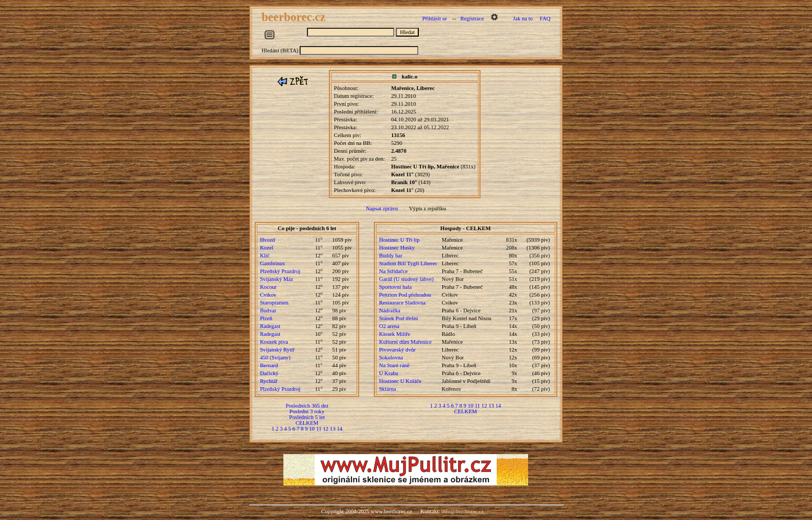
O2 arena (389, 326)
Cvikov (268, 295)
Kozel (266, 248)
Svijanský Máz (277, 279)
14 (340, 429)
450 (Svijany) (275, 358)
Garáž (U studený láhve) (406, 279)
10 (312, 429)
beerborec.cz (295, 17)
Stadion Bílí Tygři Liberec (408, 263)
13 (333, 429)
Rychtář (268, 381)
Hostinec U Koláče (400, 381)
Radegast (270, 326)
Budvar (268, 310)
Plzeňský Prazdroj (280, 271)
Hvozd (267, 240)
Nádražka (390, 310)
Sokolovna (391, 358)
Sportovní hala (395, 287)
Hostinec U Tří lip (399, 240)
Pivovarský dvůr (397, 350)
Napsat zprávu (382, 208)
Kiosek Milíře (395, 334)
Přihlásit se (435, 19)
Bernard (269, 365)
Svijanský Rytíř (277, 350)
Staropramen (274, 303)
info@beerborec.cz (462, 511)
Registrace (472, 19)
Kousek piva (274, 342)
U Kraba (388, 373)
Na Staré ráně (394, 365)
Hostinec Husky (397, 248)
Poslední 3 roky (307, 411)
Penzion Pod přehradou (405, 295)
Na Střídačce (393, 271)
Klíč (265, 256)
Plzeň (266, 318)
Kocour (268, 287)
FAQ (545, 19)
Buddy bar (391, 256)
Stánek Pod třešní (399, 318)
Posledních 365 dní (307, 406)
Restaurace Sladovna (402, 303)
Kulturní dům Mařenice (405, 342)
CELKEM (307, 423)
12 (326, 429)
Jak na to (523, 19)
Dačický (269, 373)
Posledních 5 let (307, 417)
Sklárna (388, 389)
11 (319, 429)
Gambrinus (272, 263)
